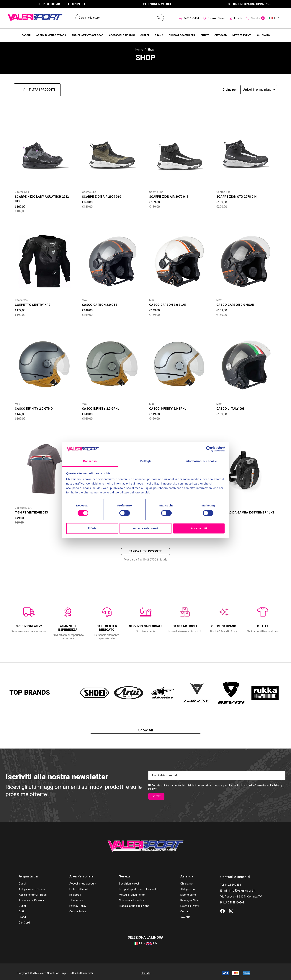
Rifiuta (92, 528)
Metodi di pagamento (132, 892)
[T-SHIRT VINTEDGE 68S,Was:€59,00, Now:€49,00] (45, 466)
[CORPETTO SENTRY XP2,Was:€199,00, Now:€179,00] (45, 258)
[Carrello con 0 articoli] (255, 18)
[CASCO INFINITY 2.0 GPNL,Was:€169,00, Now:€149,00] (112, 362)
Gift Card (24, 920)
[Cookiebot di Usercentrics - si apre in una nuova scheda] (209, 449)
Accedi (236, 18)
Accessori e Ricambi (31, 898)
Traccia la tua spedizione (134, 903)
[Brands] (159, 35)
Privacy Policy (78, 903)
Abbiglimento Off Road (33, 892)
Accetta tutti (199, 528)
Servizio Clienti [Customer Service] (214, 18)
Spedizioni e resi (129, 881)
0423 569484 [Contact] (189, 18)
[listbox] (259, 88)
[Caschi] (26, 35)
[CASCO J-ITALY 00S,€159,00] (246, 362)
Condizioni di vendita (131, 898)
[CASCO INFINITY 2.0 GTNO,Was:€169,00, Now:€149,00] (45, 362)
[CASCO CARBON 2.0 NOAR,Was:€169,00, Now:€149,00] (246, 258)
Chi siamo (187, 881)
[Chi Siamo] (263, 35)
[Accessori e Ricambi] (122, 35)
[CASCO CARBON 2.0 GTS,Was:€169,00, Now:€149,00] (112, 258)
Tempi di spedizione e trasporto (138, 886)
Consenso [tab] (90, 461)
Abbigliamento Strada (32, 886)
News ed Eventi (190, 903)
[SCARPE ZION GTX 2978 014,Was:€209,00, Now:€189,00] (246, 150)
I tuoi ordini (76, 898)
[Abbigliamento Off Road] (88, 35)
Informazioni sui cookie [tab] (201, 461)
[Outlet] (145, 35)
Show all (146, 730)
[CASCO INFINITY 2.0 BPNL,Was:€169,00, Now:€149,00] (179, 362)
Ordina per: (230, 88)
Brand (22, 914)
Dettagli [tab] (145, 461)
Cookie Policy (78, 909)
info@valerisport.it (242, 888)
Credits (145, 970)
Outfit (22, 909)
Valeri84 (185, 914)
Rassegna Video (190, 898)
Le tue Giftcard (79, 886)
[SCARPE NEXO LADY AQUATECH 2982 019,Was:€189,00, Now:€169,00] (45, 150)
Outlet (22, 903)
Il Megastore (188, 886)
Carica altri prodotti (145, 549)
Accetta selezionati (145, 528)
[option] (29, 617)
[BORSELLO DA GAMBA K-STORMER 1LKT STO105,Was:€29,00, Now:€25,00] (246, 466)
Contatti (185, 909)
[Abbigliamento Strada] (51, 35)
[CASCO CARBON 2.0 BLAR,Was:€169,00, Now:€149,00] (179, 258)
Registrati (75, 892)
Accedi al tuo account (83, 881)
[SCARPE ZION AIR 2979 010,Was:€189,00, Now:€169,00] (112, 150)
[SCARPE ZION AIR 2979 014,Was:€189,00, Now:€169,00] (179, 150)
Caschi (23, 881)
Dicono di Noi (188, 892)
